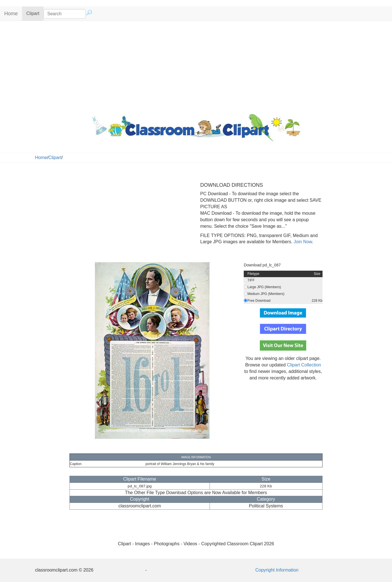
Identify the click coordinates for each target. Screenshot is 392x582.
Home (11, 14)
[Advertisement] (196, 66)
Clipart (35, 13)
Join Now (302, 242)
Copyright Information (277, 570)
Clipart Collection (304, 365)
